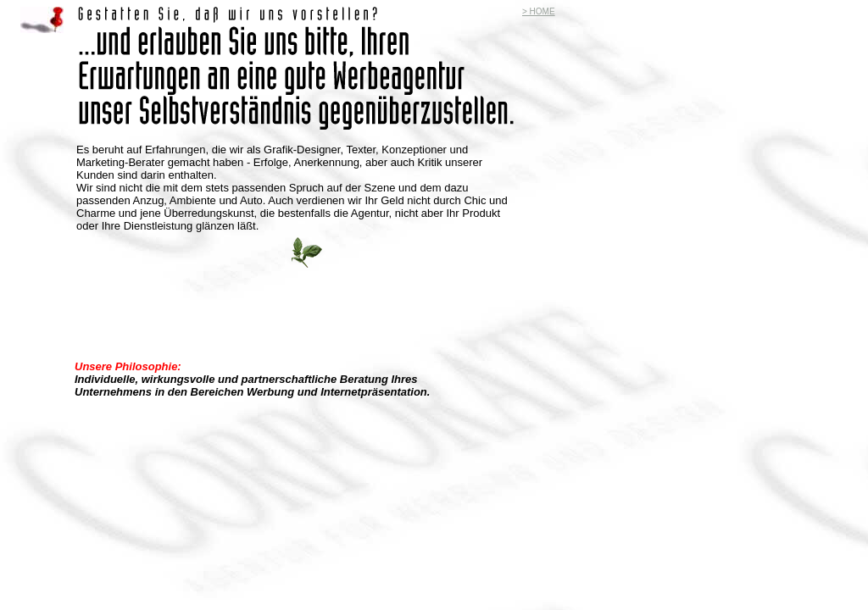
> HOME (539, 11)
